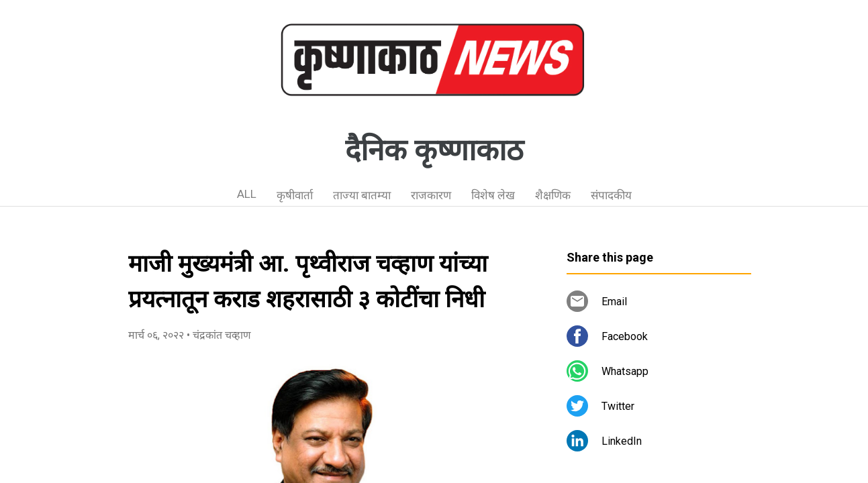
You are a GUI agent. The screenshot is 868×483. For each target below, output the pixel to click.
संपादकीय (611, 195)
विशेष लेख (493, 195)
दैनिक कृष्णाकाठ (434, 150)
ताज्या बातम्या (362, 195)
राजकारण (431, 195)
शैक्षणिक (553, 195)
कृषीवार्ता (295, 195)
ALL (247, 194)
